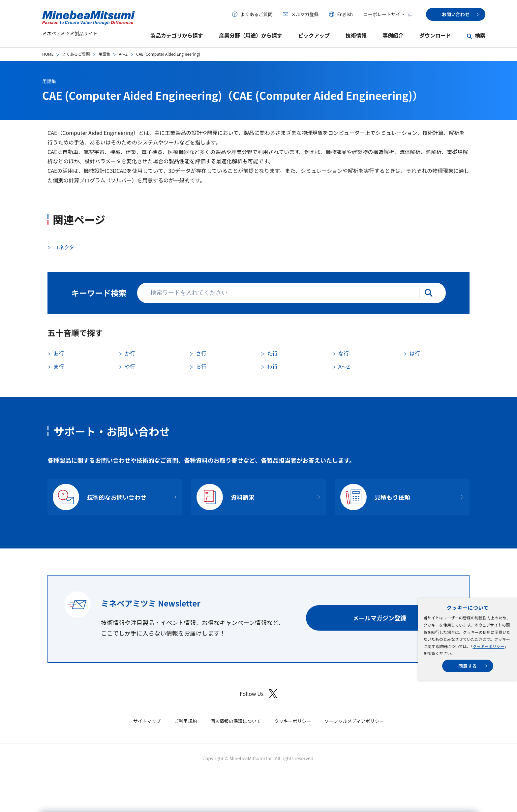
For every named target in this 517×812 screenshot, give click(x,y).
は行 (415, 353)
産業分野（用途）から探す (251, 35)
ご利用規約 (186, 721)
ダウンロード (435, 35)
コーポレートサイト (388, 14)
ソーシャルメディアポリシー (354, 721)
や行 (130, 366)
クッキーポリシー (488, 646)
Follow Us (258, 694)
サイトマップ (147, 721)
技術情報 (356, 35)
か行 (130, 353)
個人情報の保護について (236, 721)
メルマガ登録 (305, 14)
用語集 (104, 54)
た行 (272, 353)
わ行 (272, 366)
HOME (48, 54)
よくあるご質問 (256, 14)
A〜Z (123, 54)
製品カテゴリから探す (177, 35)
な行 (344, 353)
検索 (480, 35)
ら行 (201, 366)
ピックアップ (314, 35)
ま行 (59, 366)
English (345, 14)
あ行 (59, 353)
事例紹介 (393, 35)
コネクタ (64, 247)
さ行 (201, 353)
